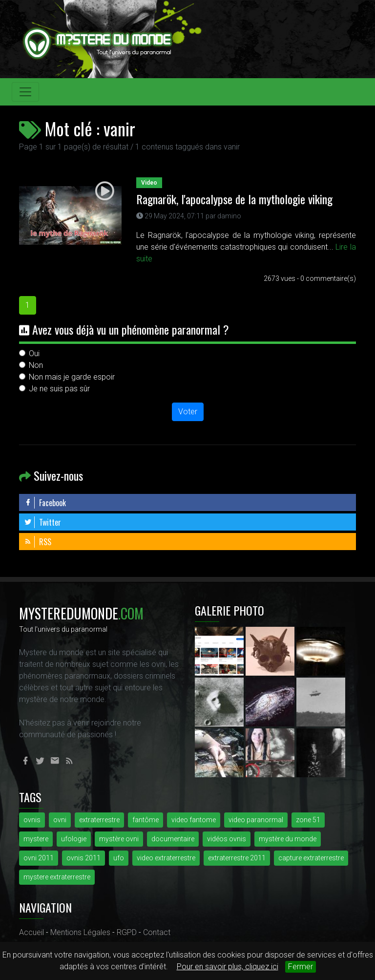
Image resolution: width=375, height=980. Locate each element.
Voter (188, 412)
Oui (34, 353)
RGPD (127, 932)
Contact (157, 932)
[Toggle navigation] (25, 92)
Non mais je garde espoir (72, 377)
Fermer (301, 967)
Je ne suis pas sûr (59, 389)
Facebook (45, 503)
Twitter (42, 522)
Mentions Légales (80, 932)
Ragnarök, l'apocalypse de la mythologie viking (234, 199)
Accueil (31, 932)
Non (36, 365)
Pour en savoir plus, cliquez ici (228, 967)
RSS (38, 542)
